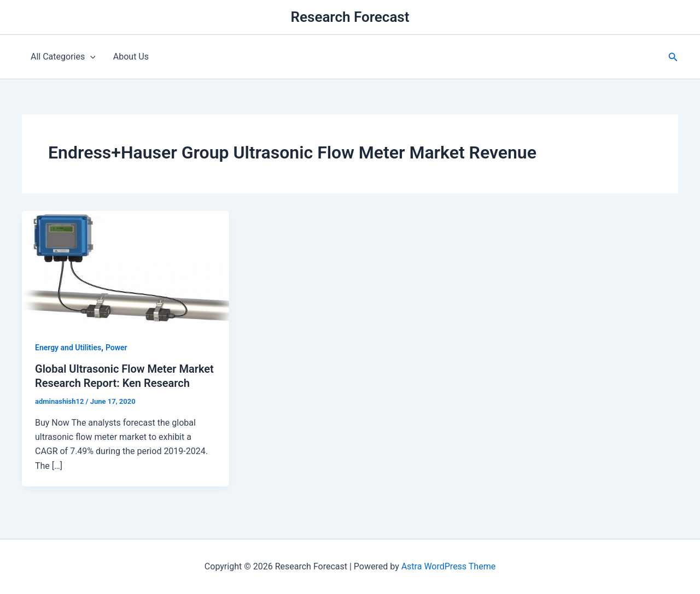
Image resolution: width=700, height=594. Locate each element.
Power (116, 348)
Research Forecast (350, 17)
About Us (131, 57)
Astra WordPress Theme (448, 566)
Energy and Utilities (68, 348)
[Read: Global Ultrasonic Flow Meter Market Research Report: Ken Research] (126, 269)
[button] (673, 57)
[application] (90, 57)
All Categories (63, 57)
